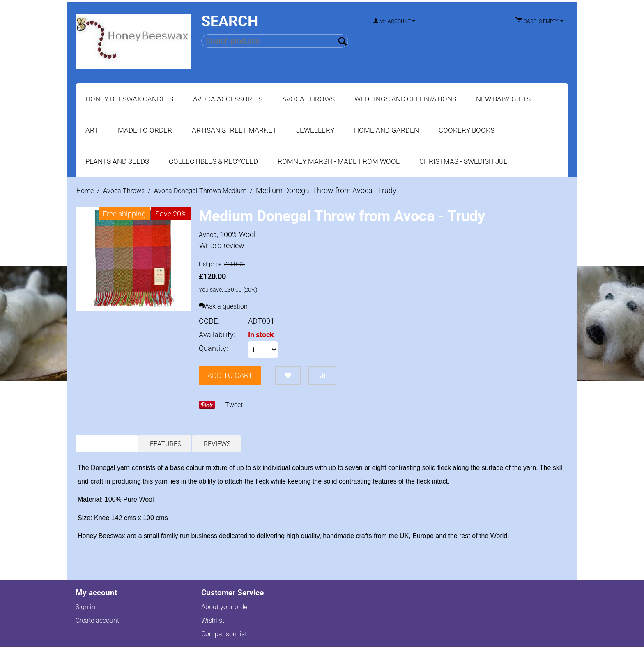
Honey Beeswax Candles (129, 99)
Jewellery (315, 130)
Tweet (234, 405)
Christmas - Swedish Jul (463, 161)
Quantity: (213, 348)
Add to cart (230, 375)
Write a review (222, 245)
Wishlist (213, 621)
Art (92, 130)
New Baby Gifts (503, 99)
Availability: (217, 335)
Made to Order (145, 130)
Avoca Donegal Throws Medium (200, 191)
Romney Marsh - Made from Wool (339, 161)
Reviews (217, 444)
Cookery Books (467, 130)
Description (107, 444)
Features (166, 444)
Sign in (85, 607)
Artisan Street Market (234, 130)
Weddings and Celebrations (405, 99)
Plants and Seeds (117, 161)
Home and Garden (386, 130)
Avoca (208, 235)
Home (85, 191)
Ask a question (223, 306)
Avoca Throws (308, 99)
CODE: (209, 321)
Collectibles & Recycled (213, 161)
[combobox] (275, 41)
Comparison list (224, 634)
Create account (97, 621)
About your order (225, 607)
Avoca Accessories (228, 99)
